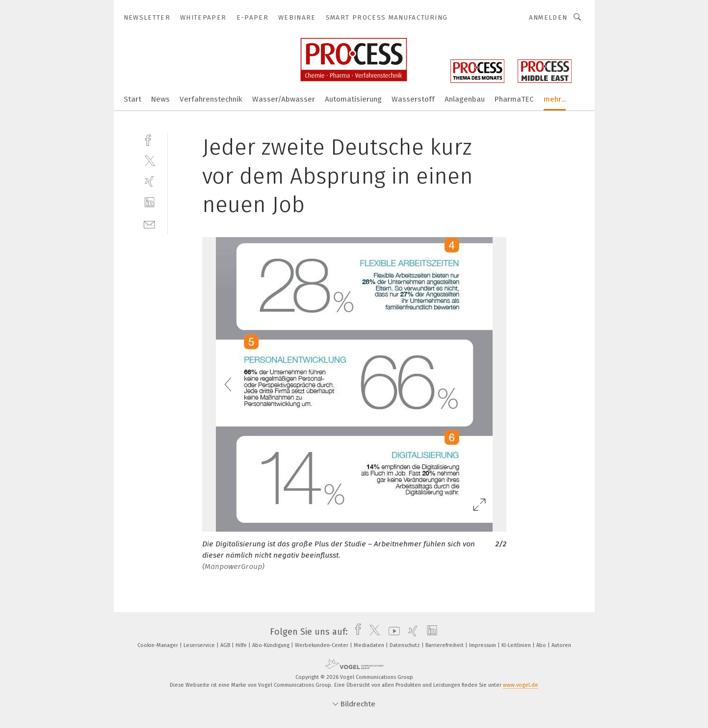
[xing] (149, 181)
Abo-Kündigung (272, 645)
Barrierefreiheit (445, 645)
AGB (226, 645)
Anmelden (548, 17)
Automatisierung (353, 99)
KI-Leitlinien (517, 645)
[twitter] (149, 160)
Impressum (483, 645)
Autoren (561, 645)
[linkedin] (149, 202)
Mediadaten (370, 645)
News (160, 99)
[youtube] (392, 632)
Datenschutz (406, 645)
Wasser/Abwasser (284, 99)
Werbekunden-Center (322, 645)
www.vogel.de (521, 685)
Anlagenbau (465, 99)
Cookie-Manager (158, 645)
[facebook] (149, 139)
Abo (542, 645)
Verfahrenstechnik (211, 99)
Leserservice (200, 645)
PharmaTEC (514, 99)
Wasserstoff (413, 99)
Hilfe (242, 645)
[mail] (149, 224)
